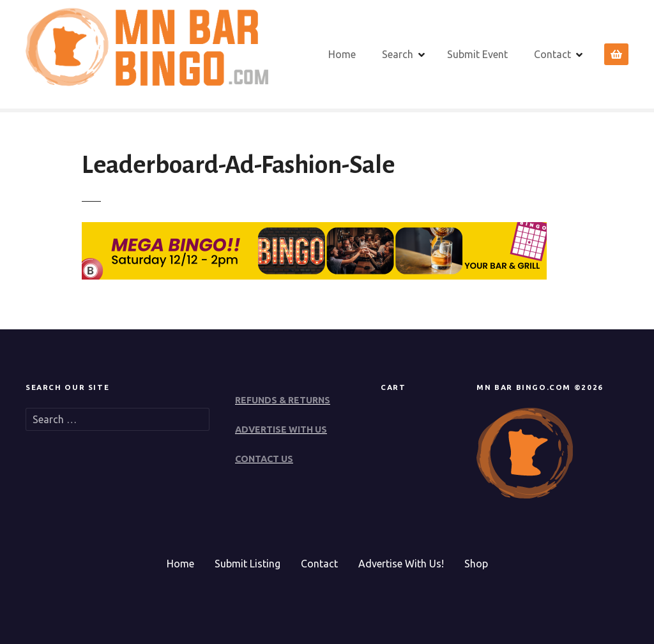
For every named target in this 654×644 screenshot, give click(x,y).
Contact (552, 54)
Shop (476, 564)
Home (342, 54)
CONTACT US (264, 459)
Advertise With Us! (401, 564)
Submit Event (477, 54)
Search (398, 54)
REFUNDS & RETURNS (283, 400)
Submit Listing (247, 564)
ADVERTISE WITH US (281, 430)
